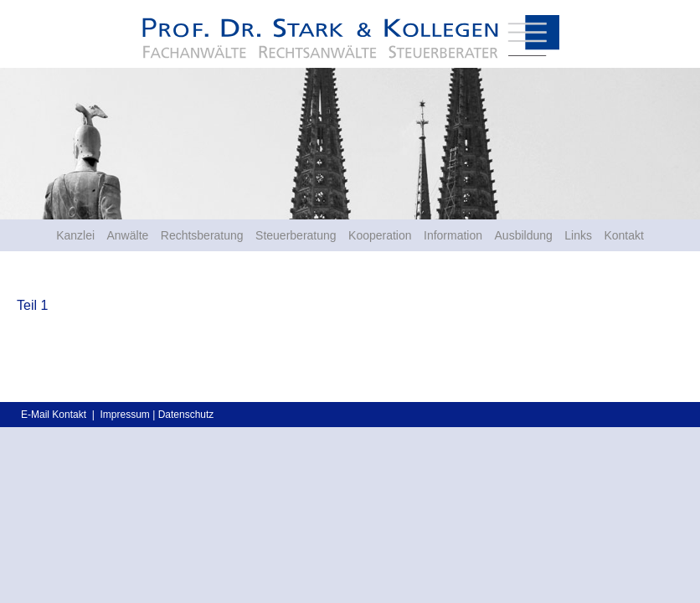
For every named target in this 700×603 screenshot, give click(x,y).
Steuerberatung (296, 235)
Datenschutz (186, 415)
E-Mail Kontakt (54, 415)
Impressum (124, 415)
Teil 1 (32, 305)
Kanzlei (75, 235)
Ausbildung (524, 235)
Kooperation (380, 235)
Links (578, 235)
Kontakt (623, 235)
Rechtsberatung (202, 235)
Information (453, 235)
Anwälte (128, 235)
